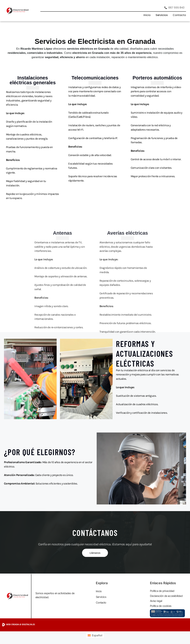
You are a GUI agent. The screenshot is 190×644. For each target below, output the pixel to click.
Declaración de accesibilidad (166, 596)
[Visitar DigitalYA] (27, 624)
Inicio (147, 15)
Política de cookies (161, 606)
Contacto (179, 15)
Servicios (162, 15)
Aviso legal (156, 601)
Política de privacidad (162, 591)
